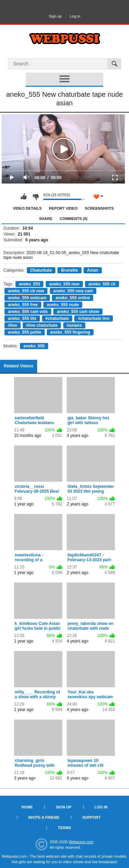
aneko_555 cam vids (28, 312)
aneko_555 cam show (78, 312)
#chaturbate (57, 318)
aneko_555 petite (25, 332)
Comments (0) (74, 219)
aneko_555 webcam (27, 298)
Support (91, 817)
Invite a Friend (44, 817)
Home (27, 807)
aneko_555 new (64, 284)
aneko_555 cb (102, 284)
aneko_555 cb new (26, 291)
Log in (75, 16)
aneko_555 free (23, 305)
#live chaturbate (42, 325)
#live (13, 325)
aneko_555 (29, 284)
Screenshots (99, 208)
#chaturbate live (93, 318)
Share (46, 219)
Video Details (27, 208)
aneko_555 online (73, 298)
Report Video (63, 208)
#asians (74, 325)
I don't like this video (35, 197)
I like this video (24, 197)
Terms (64, 828)
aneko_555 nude (63, 305)
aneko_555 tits (22, 318)
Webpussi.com (81, 842)
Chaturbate (41, 270)
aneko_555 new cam (73, 291)
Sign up (55, 16)
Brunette (69, 270)
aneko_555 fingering (70, 332)
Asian (93, 270)
